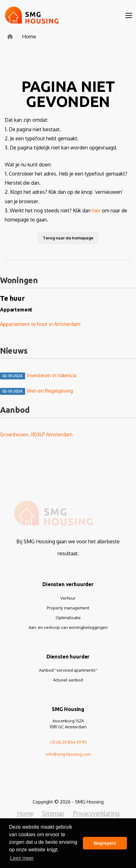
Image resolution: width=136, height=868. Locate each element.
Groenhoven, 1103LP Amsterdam (36, 434)
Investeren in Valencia (38, 376)
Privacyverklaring (96, 813)
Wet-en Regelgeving (36, 391)
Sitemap (53, 813)
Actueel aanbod (68, 680)
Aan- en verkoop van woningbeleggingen (68, 627)
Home (25, 813)
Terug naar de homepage (68, 238)
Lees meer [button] (22, 858)
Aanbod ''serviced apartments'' (68, 670)
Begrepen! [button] (105, 843)
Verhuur (68, 598)
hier (96, 210)
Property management (68, 608)
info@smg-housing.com (68, 754)
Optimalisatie (68, 618)
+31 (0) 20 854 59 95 (68, 742)
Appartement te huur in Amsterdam (40, 324)
